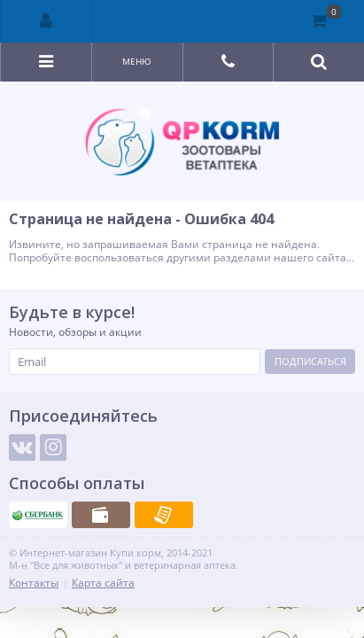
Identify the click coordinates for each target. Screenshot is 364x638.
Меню (137, 61)
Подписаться (310, 361)
